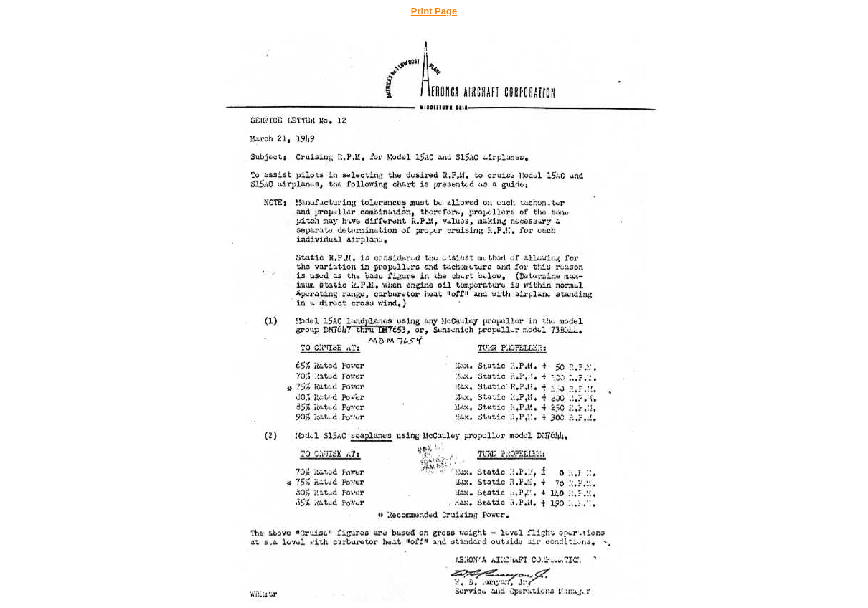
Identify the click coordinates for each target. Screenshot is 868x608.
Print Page (434, 11)
